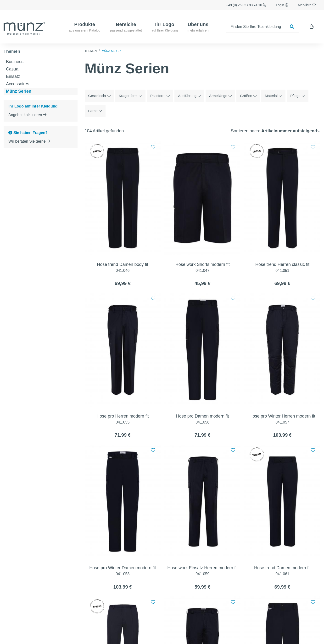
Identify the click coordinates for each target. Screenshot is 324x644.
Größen (248, 96)
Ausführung (189, 96)
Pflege (298, 96)
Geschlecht (99, 96)
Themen (12, 51)
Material (273, 96)
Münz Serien (19, 91)
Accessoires (18, 84)
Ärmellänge (220, 96)
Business (15, 62)
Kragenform (130, 96)
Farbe (95, 111)
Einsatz (13, 76)
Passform (160, 96)
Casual (13, 69)
